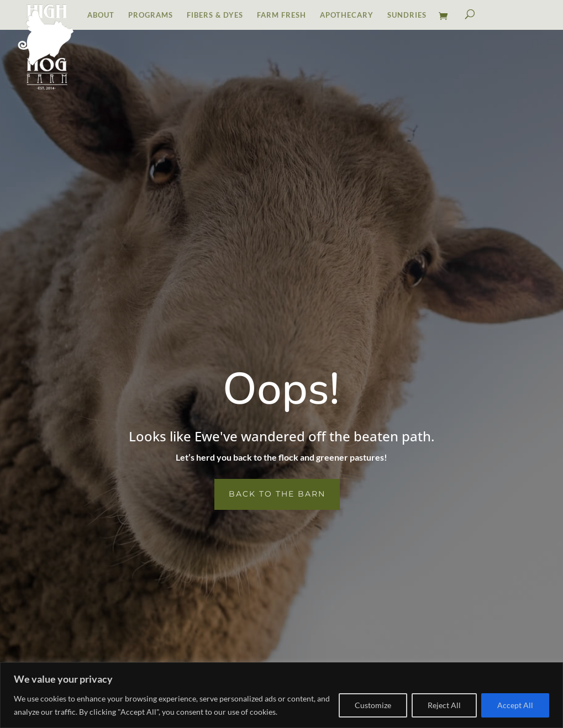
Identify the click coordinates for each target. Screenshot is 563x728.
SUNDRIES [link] (407, 15)
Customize (373, 705)
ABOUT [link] (101, 15)
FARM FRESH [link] (281, 15)
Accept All (515, 705)
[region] (281, 695)
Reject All (444, 705)
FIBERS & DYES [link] (215, 15)
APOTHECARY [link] (347, 15)
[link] (446, 20)
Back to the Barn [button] (277, 494)
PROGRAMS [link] (151, 15)
